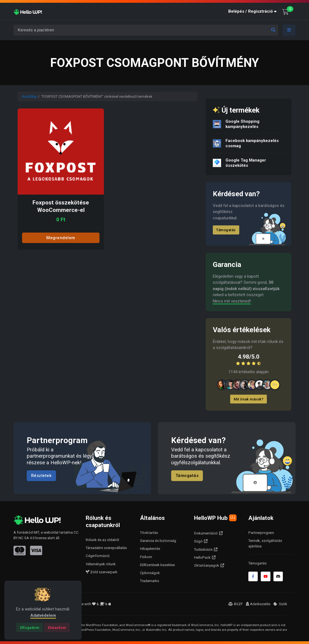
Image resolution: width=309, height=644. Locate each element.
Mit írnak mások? (248, 399)
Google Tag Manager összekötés (246, 163)
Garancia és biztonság (158, 541)
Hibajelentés (150, 549)
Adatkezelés (258, 604)
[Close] (30, 627)
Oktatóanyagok (207, 565)
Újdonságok (150, 573)
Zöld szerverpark (102, 572)
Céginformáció (98, 556)
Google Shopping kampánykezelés (242, 124)
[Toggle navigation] (289, 30)
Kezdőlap (30, 96)
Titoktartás (149, 533)
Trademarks (150, 581)
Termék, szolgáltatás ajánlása (265, 543)
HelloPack (202, 557)
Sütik (280, 604)
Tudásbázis (203, 549)
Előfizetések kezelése (157, 565)
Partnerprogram (261, 533)
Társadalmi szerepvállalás (106, 548)
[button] (254, 11)
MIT (36, 532)
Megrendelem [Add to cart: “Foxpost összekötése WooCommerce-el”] (61, 238)
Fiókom (146, 557)
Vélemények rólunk (101, 564)
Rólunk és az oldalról (102, 540)
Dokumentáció (206, 533)
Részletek (41, 476)
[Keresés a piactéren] (146, 30)
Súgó (198, 541)
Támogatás (226, 230)
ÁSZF (236, 604)
